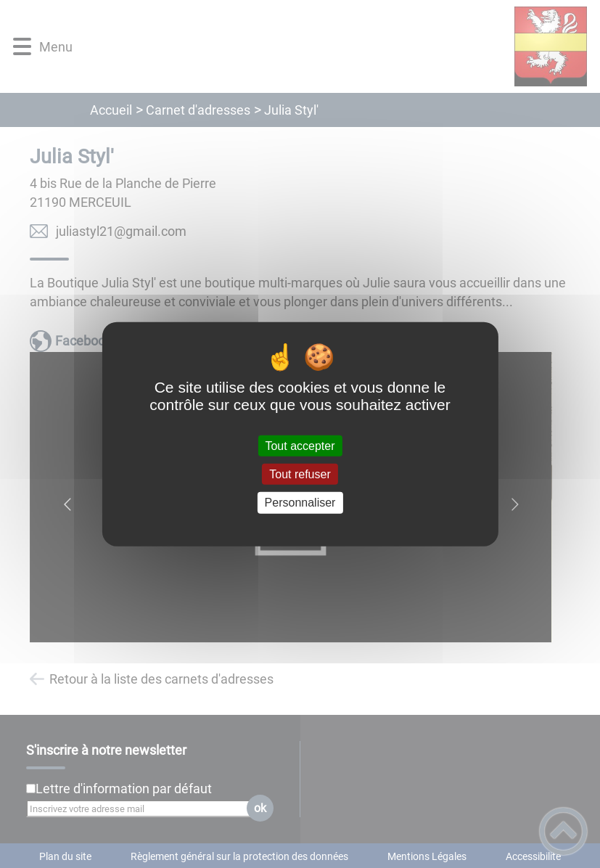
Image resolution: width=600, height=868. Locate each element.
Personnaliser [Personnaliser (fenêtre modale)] (300, 503)
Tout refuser (300, 474)
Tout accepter (300, 446)
